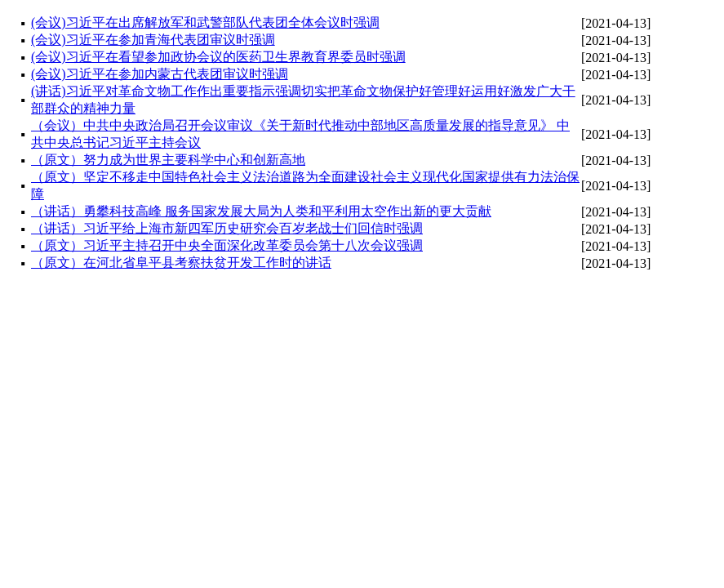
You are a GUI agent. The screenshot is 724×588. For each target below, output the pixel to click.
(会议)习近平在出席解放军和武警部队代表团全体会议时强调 (205, 22)
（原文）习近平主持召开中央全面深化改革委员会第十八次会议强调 (227, 245)
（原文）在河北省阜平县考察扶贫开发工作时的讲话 (181, 263)
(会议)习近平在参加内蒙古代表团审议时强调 (160, 74)
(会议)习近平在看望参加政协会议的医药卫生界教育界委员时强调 (218, 57)
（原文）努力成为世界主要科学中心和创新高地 (168, 160)
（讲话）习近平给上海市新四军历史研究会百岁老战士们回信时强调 (227, 228)
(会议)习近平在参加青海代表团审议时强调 (153, 40)
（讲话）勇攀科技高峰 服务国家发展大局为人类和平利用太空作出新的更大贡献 (261, 211)
